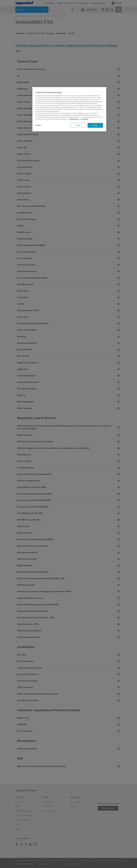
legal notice (85, 119)
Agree (95, 125)
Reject (78, 125)
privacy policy (74, 119)
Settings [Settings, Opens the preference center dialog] (38, 125)
